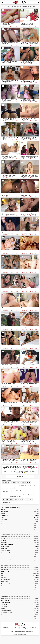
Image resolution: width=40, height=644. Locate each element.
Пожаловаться (33, 627)
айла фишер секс (26, 482)
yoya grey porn (32, 494)
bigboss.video (23, 634)
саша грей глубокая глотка (28, 485)
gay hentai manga (19, 500)
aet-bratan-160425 (15, 482)
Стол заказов (15, 629)
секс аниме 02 (16, 494)
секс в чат (24, 494)
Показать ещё (20, 477)
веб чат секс (5, 497)
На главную (6, 627)
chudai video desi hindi (16, 497)
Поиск (23, 627)
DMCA (26, 629)
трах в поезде (29, 500)
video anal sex (6, 482)
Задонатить (31, 629)
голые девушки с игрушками (23, 488)
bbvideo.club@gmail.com (15, 632)
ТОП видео (10, 471)
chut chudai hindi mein (8, 499)
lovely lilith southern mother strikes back (23, 491)
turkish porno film (7, 494)
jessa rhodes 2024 (7, 502)
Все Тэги (19, 627)
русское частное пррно (8, 488)
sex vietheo (26, 497)
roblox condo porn (7, 491)
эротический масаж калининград (11, 485)
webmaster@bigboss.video (27, 632)
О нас (27, 627)
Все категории (13, 627)
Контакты (9, 629)
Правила (21, 629)
